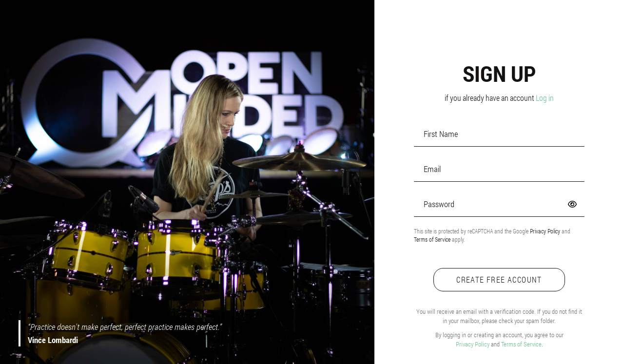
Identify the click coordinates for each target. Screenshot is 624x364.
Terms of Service (432, 239)
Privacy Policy (545, 231)
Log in (545, 98)
